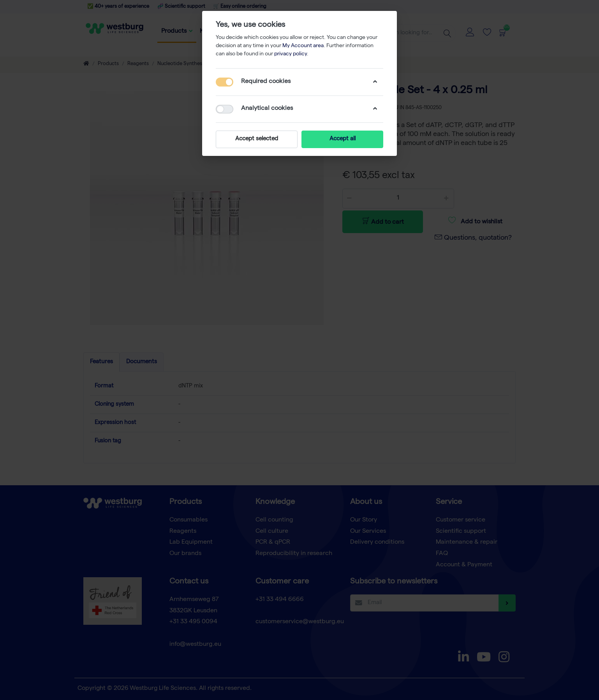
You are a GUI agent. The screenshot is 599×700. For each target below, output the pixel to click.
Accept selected (257, 139)
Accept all (343, 139)
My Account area (303, 46)
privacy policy (291, 54)
